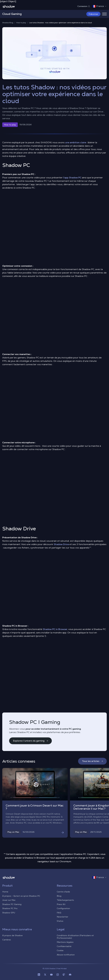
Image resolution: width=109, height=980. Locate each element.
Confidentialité (64, 946)
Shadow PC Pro (10, 908)
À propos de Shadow (12, 935)
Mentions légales (65, 942)
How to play (21, 23)
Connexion (84, 6)
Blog (59, 896)
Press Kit (61, 904)
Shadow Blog (8, 23)
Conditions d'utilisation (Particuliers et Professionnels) (75, 937)
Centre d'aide (63, 892)
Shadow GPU (9, 913)
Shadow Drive (61, 544)
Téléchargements (65, 900)
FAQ (59, 913)
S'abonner (93, 14)
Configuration (63, 908)
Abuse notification (66, 955)
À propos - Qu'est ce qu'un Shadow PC (21, 896)
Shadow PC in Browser (55, 629)
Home (5, 892)
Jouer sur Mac (9, 900)
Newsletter (62, 917)
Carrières (7, 940)
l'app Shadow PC (72, 178)
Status (60, 921)
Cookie (60, 950)
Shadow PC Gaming (12, 904)
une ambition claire (76, 142)
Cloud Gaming (12, 14)
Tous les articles (93, 761)
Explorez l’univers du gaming (31, 741)
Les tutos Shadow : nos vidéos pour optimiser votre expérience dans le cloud (61, 23)
